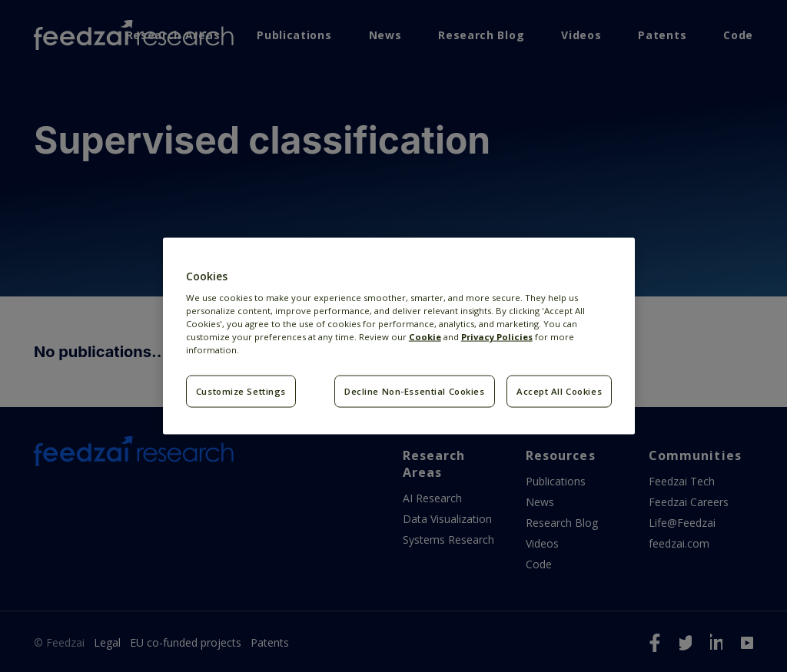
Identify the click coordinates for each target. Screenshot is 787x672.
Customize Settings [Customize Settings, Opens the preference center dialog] (241, 391)
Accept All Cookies (559, 391)
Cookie (425, 337)
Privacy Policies (497, 337)
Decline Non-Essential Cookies (415, 391)
